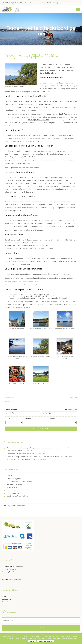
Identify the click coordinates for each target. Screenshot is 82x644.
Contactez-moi (6, 577)
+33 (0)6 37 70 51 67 (9, 569)
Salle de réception (14, 487)
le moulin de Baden (38, 151)
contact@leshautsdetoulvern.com (68, 3)
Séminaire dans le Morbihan (18, 490)
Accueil (4, 596)
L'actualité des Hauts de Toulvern (20, 482)
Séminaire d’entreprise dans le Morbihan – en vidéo (27, 460)
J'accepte (32, 641)
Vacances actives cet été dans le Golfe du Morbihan (27, 454)
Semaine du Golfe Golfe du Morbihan (21, 451)
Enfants (53, 419)
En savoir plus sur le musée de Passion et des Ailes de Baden (29, 249)
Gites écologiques (14, 479)
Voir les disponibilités (41, 429)
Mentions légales (7, 602)
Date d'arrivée (11, 410)
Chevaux (10, 476)
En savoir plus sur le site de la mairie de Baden (23, 285)
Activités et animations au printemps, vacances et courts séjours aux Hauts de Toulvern (41, 448)
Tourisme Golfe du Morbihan (18, 496)
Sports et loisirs (13, 493)
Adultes (28, 419)
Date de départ (71, 410)
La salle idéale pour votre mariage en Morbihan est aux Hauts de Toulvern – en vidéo (40, 457)
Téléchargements (7, 599)
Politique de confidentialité (46, 641)
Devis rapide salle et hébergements (12, 580)
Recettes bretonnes (15, 484)
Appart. (9, 419)
